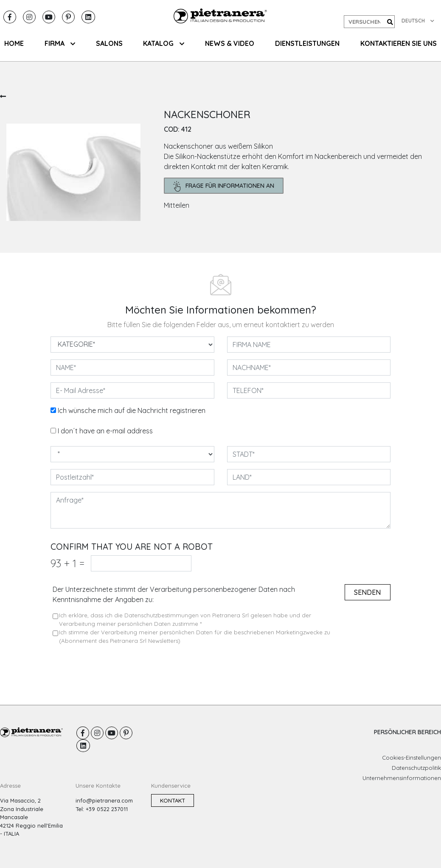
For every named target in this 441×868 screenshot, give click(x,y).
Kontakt (173, 800)
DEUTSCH (418, 21)
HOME (14, 43)
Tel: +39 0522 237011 (102, 809)
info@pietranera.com (104, 800)
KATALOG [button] (164, 43)
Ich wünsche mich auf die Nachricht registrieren (132, 410)
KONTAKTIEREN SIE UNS (399, 43)
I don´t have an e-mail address (105, 431)
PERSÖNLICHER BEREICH (407, 732)
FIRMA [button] (60, 43)
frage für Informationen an (224, 186)
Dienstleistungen (307, 43)
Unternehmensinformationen (402, 778)
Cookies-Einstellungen (412, 758)
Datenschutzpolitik (416, 768)
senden (367, 592)
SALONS (109, 43)
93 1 (67, 563)
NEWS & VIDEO (230, 43)
